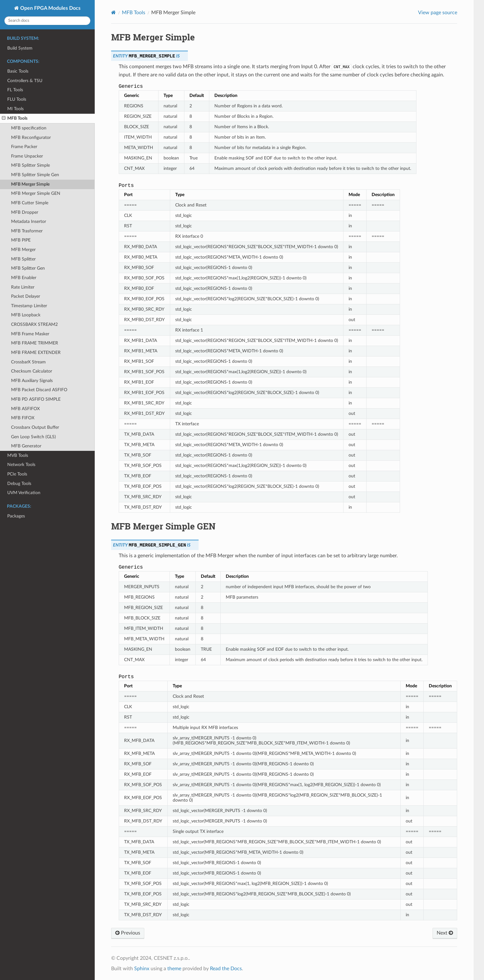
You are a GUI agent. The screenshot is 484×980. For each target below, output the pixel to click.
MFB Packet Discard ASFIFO (39, 390)
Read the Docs (226, 969)
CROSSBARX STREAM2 (34, 324)
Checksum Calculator (32, 371)
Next (445, 933)
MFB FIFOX (23, 418)
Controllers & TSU (25, 81)
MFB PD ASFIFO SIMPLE (36, 399)
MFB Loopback (26, 315)
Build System (20, 48)
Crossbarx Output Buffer (35, 427)
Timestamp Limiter (29, 306)
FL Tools (15, 90)
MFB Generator (26, 446)
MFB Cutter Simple (30, 203)
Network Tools (21, 465)
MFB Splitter (23, 259)
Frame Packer (24, 147)
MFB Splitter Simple (30, 165)
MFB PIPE (21, 240)
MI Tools (15, 109)
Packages (16, 516)
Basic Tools (18, 71)
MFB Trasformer (27, 231)
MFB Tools (15, 118)
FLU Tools (17, 99)
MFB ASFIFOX (25, 409)
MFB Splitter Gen (28, 268)
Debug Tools (19, 484)
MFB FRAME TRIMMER (35, 343)
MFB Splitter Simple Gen (35, 175)
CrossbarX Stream (28, 362)
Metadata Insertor (29, 221)
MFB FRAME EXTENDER (36, 353)
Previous (128, 933)
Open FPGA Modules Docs (50, 8)
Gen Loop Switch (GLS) (33, 437)
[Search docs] (47, 21)
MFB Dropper (25, 212)
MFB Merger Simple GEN (36, 193)
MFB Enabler (24, 278)
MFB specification (29, 128)
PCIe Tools (17, 474)
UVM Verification (24, 493)
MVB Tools (18, 455)
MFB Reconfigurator (31, 137)
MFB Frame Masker (30, 334)
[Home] (114, 12)
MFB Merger (23, 250)
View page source (438, 13)
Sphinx (142, 969)
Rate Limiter (23, 287)
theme (174, 969)
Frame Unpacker (27, 156)
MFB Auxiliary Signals (32, 381)
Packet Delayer (26, 296)
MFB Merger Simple (30, 184)
